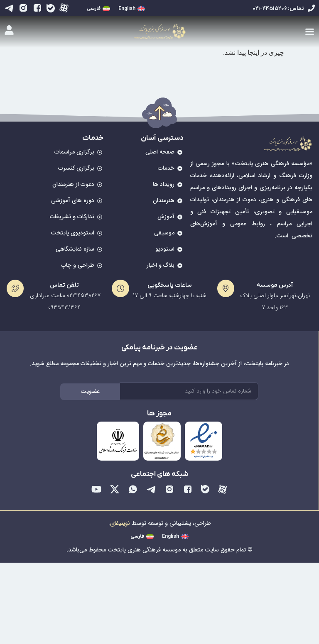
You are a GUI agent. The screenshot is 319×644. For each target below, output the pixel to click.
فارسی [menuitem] (94, 9)
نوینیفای (120, 523)
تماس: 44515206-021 (278, 9)
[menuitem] (132, 9)
